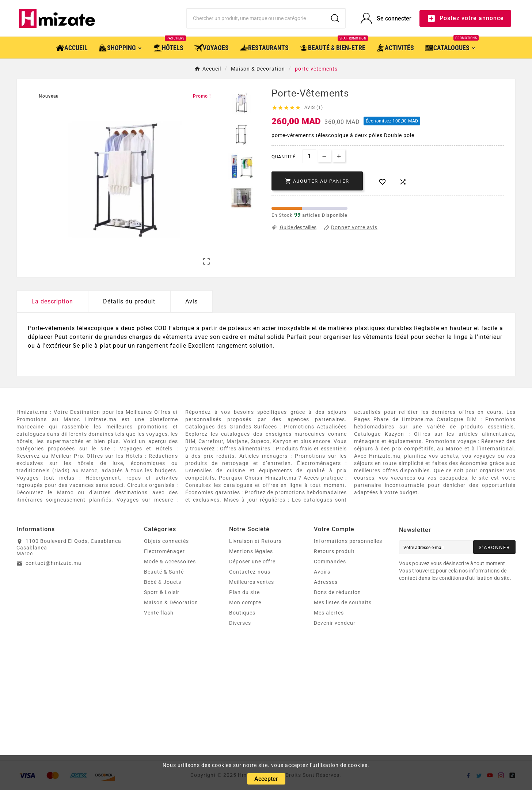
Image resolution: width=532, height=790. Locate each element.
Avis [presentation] (191, 301)
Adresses (326, 582)
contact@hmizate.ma (54, 563)
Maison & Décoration (171, 602)
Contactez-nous (250, 572)
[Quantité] (309, 156)
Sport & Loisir (162, 592)
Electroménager (164, 551)
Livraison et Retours (255, 541)
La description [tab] (52, 301)
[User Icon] (386, 18)
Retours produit (334, 551)
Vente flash (159, 613)
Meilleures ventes (252, 582)
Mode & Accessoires (170, 562)
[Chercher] (256, 18)
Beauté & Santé (164, 572)
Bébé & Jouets (163, 582)
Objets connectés (166, 541)
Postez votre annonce (465, 18)
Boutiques (242, 613)
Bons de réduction (337, 592)
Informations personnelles (348, 541)
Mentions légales (251, 551)
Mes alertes (329, 613)
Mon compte (245, 602)
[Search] (335, 18)
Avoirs (322, 572)
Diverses (240, 623)
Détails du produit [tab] (129, 301)
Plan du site (244, 592)
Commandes (330, 562)
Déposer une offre (252, 562)
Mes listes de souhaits (343, 602)
